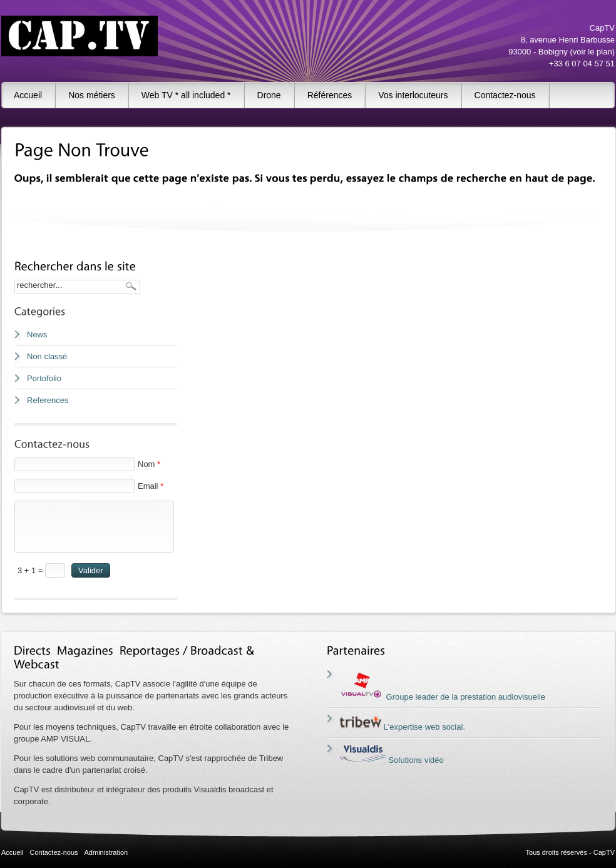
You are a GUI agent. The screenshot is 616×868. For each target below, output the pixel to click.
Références (330, 95)
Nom (149, 464)
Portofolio (44, 378)
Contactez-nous (505, 95)
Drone (269, 95)
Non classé (47, 356)
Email (151, 486)
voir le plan (593, 52)
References (48, 400)
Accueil (28, 95)
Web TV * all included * (186, 95)
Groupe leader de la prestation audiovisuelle (442, 697)
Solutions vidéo (392, 760)
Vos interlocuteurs (413, 95)
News (37, 334)
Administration (106, 852)
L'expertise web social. (402, 727)
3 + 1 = (31, 570)
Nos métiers (92, 95)
